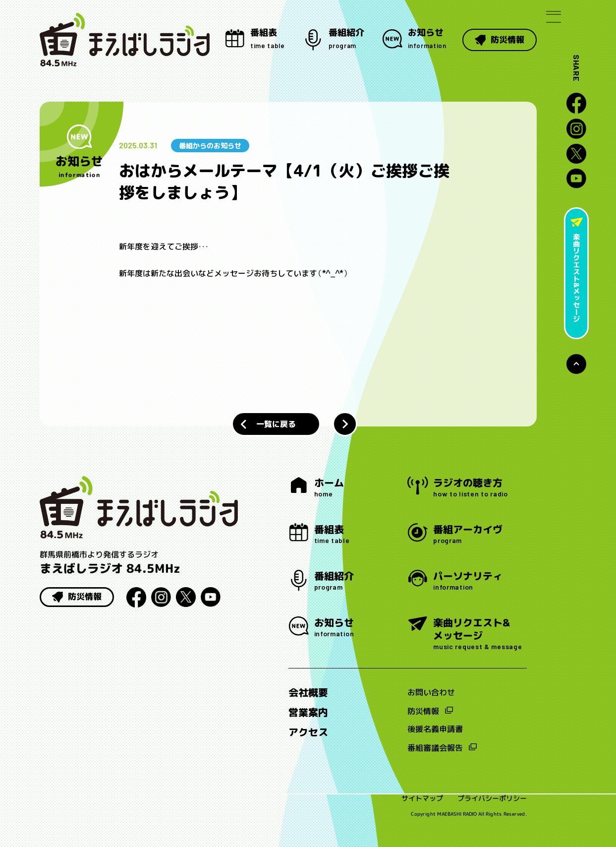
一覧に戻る (276, 424)
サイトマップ (422, 800)
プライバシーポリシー (492, 800)
